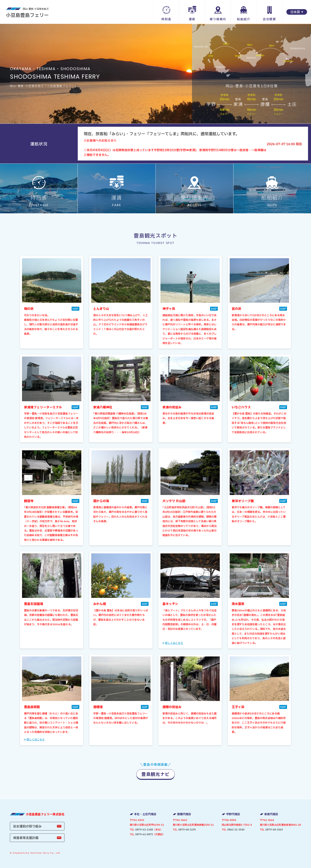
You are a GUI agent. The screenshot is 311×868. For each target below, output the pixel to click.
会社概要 (269, 19)
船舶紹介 (244, 19)
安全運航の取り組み (27, 826)
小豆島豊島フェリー (27, 13)
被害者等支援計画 (26, 838)
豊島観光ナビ (155, 775)
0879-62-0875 (144, 834)
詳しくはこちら (174, 643)
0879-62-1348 (144, 830)
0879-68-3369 (274, 830)
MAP (75, 309)
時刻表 (166, 19)
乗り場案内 (218, 19)
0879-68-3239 (187, 830)
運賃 (192, 19)
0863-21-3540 (236, 830)
